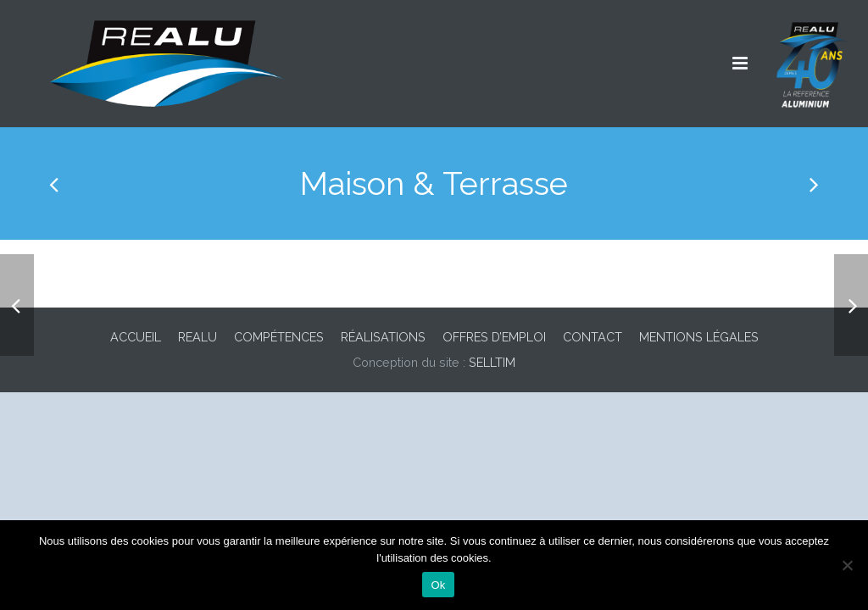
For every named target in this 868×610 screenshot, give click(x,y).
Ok (438, 585)
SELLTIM (492, 362)
